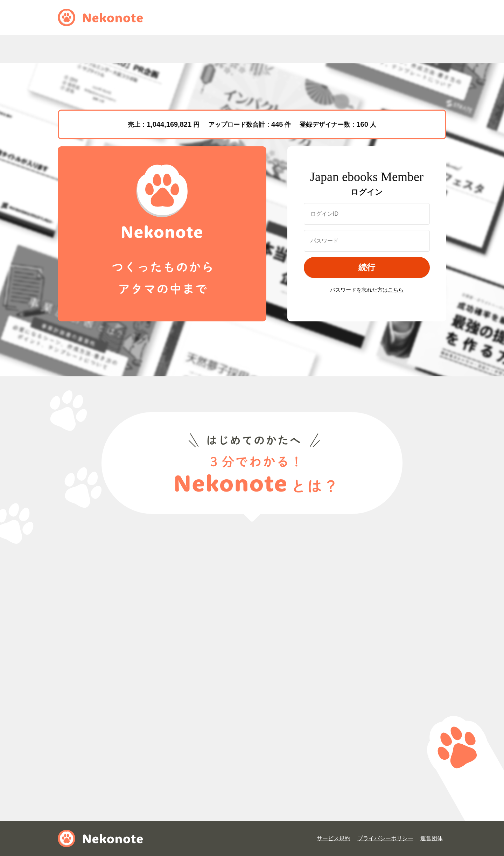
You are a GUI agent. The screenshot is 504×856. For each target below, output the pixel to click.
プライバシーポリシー (385, 838)
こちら (396, 290)
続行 (367, 267)
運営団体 (432, 838)
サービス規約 (334, 838)
